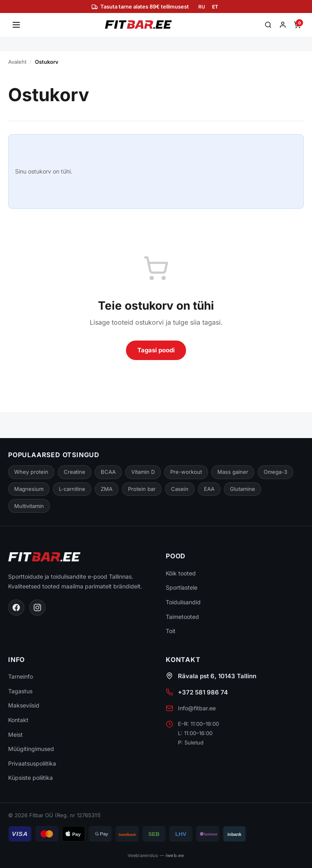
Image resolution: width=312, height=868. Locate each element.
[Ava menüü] (16, 25)
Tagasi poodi (156, 350)
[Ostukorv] (297, 25)
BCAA (107, 472)
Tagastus (20, 691)
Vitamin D (142, 472)
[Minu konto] (283, 25)
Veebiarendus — (156, 855)
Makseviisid (24, 706)
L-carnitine (72, 489)
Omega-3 (273, 472)
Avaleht (17, 62)
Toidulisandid (183, 602)
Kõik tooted (181, 574)
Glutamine (242, 489)
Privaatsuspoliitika (32, 763)
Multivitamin (29, 506)
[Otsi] (268, 25)
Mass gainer (231, 472)
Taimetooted (182, 617)
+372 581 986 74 (203, 693)
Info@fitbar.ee (197, 709)
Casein (180, 489)
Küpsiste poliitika (31, 778)
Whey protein (31, 472)
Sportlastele (182, 588)
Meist (15, 735)
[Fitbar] (138, 25)
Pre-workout (184, 472)
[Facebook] (16, 608)
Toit (171, 631)
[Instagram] (37, 608)
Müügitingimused (31, 749)
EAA (209, 489)
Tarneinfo (21, 677)
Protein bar (142, 489)
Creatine (74, 472)
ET (215, 7)
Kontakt (18, 720)
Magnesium (29, 489)
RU (202, 7)
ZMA (107, 489)
